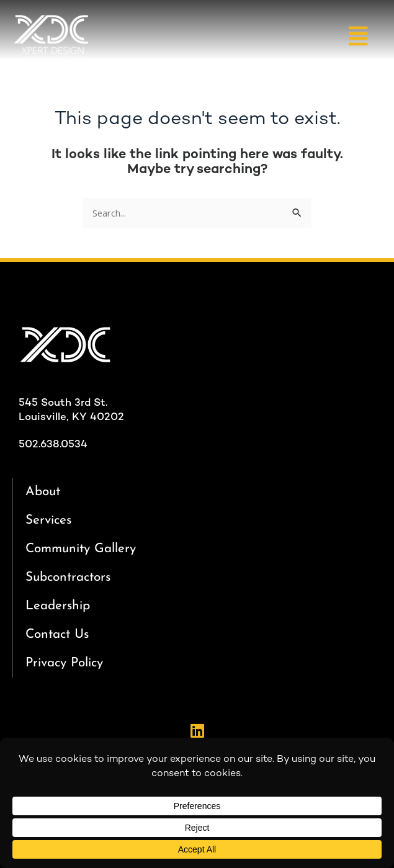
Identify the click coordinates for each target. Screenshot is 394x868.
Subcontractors (68, 577)
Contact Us (57, 634)
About (43, 492)
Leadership (58, 606)
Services (48, 520)
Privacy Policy (64, 663)
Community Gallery (81, 549)
